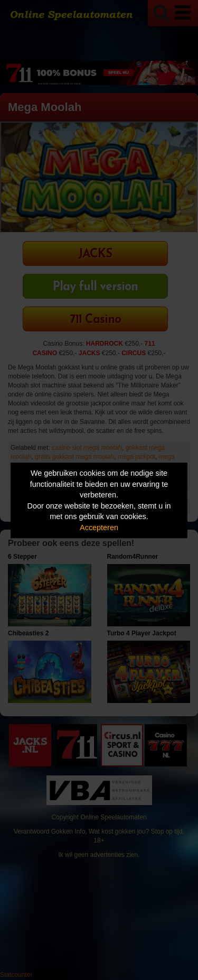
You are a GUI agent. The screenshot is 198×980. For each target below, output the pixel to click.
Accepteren (99, 528)
